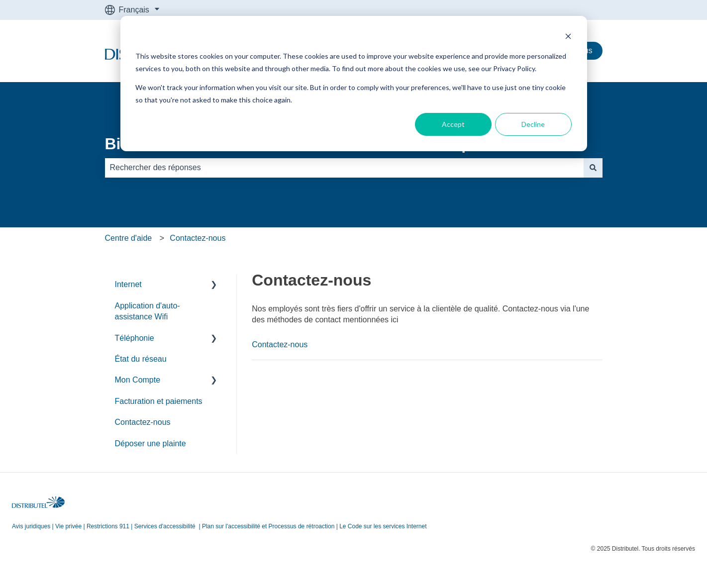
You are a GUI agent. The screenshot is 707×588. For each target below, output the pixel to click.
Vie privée (68, 526)
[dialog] (354, 84)
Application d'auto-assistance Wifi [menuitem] (148, 311)
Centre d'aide (129, 238)
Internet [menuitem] (128, 284)
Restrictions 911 (108, 526)
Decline (533, 124)
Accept (453, 124)
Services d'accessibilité (165, 526)
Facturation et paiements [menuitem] (159, 401)
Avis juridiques (31, 526)
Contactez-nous (198, 238)
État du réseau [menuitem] (141, 359)
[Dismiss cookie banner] (568, 38)
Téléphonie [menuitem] (135, 338)
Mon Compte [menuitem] (138, 380)
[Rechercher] (593, 168)
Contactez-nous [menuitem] (143, 422)
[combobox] (344, 168)
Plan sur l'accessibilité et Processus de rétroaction (268, 526)
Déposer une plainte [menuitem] (151, 443)
